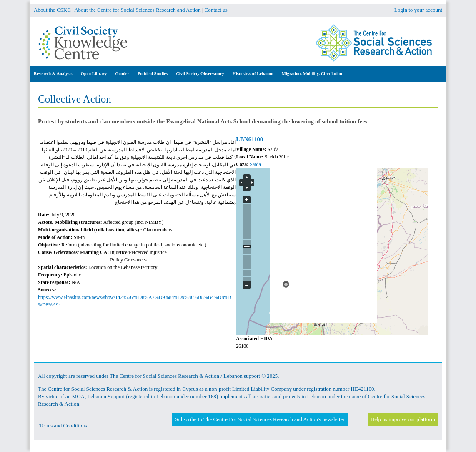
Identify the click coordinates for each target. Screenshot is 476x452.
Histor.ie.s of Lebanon (253, 74)
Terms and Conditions (63, 426)
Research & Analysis (53, 74)
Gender (122, 74)
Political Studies (153, 74)
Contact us (216, 10)
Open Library (94, 74)
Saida (255, 164)
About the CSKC (52, 10)
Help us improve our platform (403, 419)
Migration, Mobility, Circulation (312, 74)
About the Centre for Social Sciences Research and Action (137, 10)
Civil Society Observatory (200, 74)
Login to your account (418, 10)
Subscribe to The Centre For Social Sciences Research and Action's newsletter (260, 419)
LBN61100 (249, 139)
